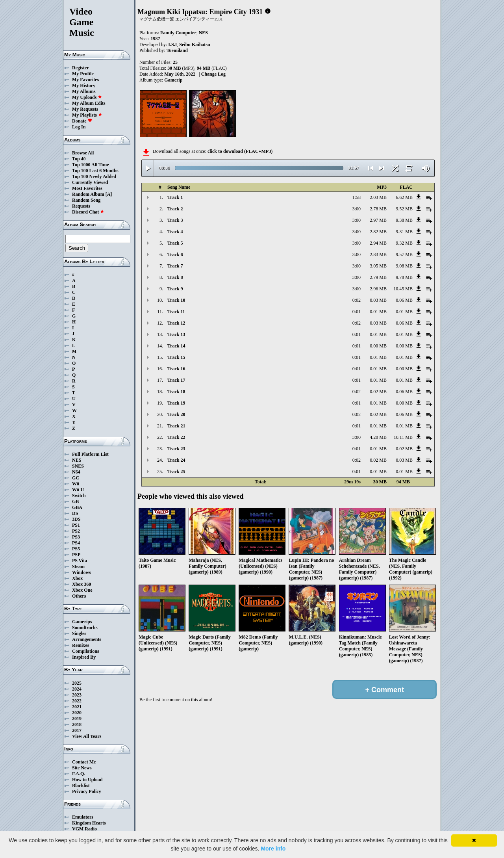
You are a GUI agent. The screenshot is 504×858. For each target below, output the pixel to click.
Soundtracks (85, 628)
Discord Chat (88, 212)
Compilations (86, 651)
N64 (76, 472)
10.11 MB (403, 437)
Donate (82, 121)
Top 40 (79, 159)
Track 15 (176, 357)
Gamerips (82, 622)
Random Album (88, 194)
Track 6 (175, 254)
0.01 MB (378, 312)
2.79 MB (378, 277)
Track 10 (176, 300)
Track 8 (175, 277)
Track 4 (175, 232)
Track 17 (176, 380)
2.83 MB (378, 254)
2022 (77, 701)
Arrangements (87, 639)
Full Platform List (90, 454)
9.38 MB (404, 220)
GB (75, 501)
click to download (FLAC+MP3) (240, 151)
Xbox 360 (82, 584)
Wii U (78, 490)
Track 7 (175, 266)
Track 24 (176, 460)
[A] (109, 194)
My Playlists (87, 115)
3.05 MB (378, 266)
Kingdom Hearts (89, 823)
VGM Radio (84, 829)
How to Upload (87, 780)
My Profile (83, 74)
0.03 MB (378, 300)
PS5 (76, 549)
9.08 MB (404, 266)
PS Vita (80, 561)
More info (273, 849)
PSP (76, 555)
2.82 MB (378, 232)
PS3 (76, 537)
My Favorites (85, 80)
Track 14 (176, 346)
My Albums (84, 91)
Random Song (86, 200)
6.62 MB (404, 197)
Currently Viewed (90, 182)
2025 (77, 683)
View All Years (87, 736)
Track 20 (176, 414)
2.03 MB (378, 197)
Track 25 (176, 472)
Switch (79, 496)
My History (84, 85)
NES (77, 460)
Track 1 (175, 197)
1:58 (357, 197)
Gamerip (173, 80)
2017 (77, 730)
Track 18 (176, 392)
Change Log (213, 74)
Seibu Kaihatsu (195, 45)
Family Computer (178, 33)
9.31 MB (404, 232)
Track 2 (175, 209)
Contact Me (84, 762)
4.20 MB (378, 437)
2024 (77, 689)
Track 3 (175, 220)
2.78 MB (378, 209)
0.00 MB (378, 346)
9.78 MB (404, 277)
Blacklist (81, 786)
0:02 (357, 300)
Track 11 (176, 312)
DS (75, 513)
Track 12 (176, 323)
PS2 (76, 531)
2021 (77, 707)
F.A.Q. (79, 774)
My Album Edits (89, 103)
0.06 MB (404, 300)
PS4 (76, 543)
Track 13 (176, 334)
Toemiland (177, 50)
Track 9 (175, 289)
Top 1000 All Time (90, 165)
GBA (77, 507)
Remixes (81, 645)
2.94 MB (378, 243)
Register (81, 68)
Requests (81, 206)
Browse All (83, 153)
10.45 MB (403, 289)
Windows (82, 572)
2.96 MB (378, 289)
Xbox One (82, 590)
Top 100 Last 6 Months (95, 171)
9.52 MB (404, 209)
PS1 (76, 525)
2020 (77, 713)
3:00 (357, 209)
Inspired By (84, 657)
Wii (76, 484)
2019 (77, 719)
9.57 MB (404, 254)
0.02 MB (378, 392)
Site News (82, 768)
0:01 (357, 312)
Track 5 (175, 243)
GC (76, 478)
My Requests (85, 109)
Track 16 (176, 369)
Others (79, 596)
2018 (77, 724)
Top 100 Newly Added (94, 176)
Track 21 (176, 426)
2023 (77, 695)
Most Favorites (87, 188)
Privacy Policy (87, 791)
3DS (76, 519)
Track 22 (176, 437)
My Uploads (87, 97)
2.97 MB (378, 220)
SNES (78, 466)
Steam (78, 566)
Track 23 (176, 449)
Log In (79, 127)
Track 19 (176, 403)
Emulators (83, 817)
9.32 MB (404, 243)
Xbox (77, 578)
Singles (79, 633)
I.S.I (172, 45)
